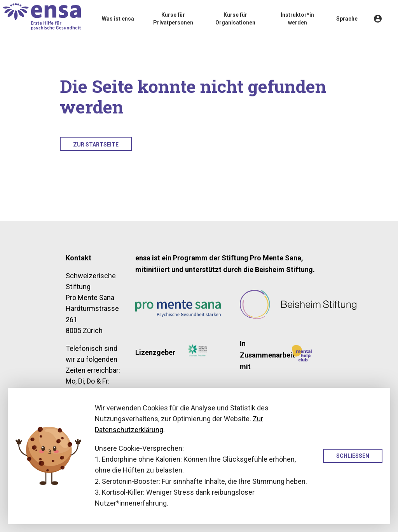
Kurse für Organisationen (235, 19)
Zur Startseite (96, 145)
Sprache (347, 19)
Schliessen (353, 456)
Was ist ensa (118, 19)
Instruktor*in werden (297, 19)
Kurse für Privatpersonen (173, 19)
